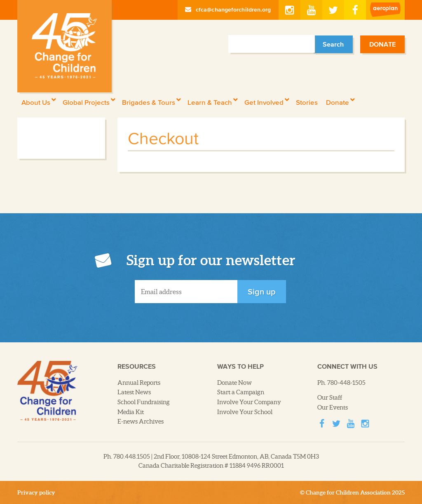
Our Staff (330, 398)
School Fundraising (144, 402)
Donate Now (234, 383)
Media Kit (131, 412)
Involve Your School (245, 412)
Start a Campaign (241, 392)
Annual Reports (139, 383)
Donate (382, 44)
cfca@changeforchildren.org (228, 9)
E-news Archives (141, 422)
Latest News (134, 392)
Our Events (333, 407)
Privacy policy (36, 492)
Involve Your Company (249, 402)
